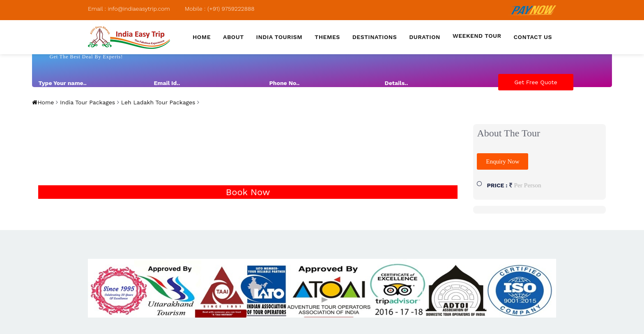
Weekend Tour (477, 36)
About (233, 37)
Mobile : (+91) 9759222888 (220, 9)
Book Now (248, 192)
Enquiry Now (503, 161)
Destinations (375, 37)
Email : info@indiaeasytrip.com (129, 9)
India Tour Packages (86, 102)
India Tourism (279, 37)
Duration (425, 37)
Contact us (533, 37)
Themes (327, 37)
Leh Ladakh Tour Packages (157, 102)
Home (202, 37)
